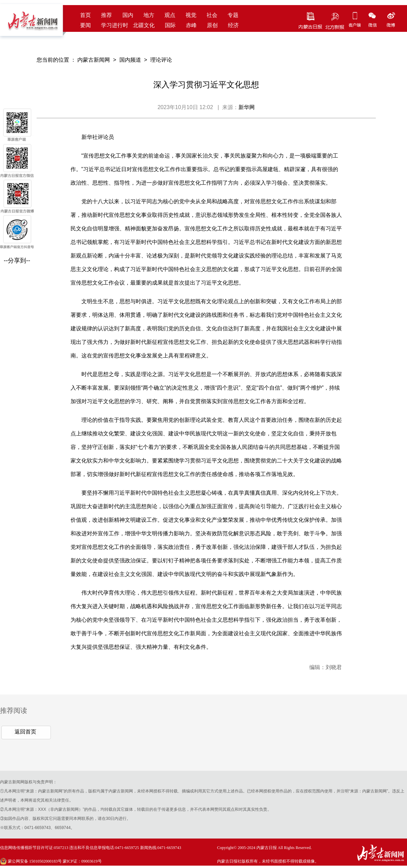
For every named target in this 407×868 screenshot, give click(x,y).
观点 (170, 15)
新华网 (247, 107)
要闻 (85, 25)
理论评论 (161, 60)
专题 (233, 15)
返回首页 (25, 732)
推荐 (106, 15)
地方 (149, 15)
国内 (128, 15)
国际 (170, 25)
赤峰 (191, 25)
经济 (233, 25)
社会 (212, 15)
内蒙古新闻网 (94, 60)
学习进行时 (115, 25)
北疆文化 (144, 25)
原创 (212, 25)
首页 (85, 15)
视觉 (191, 15)
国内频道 (130, 60)
